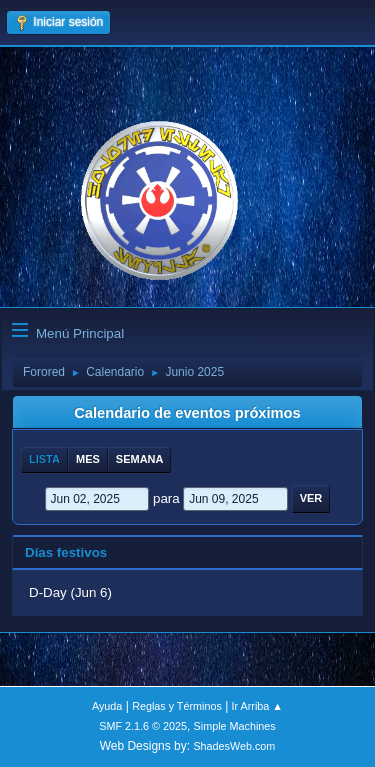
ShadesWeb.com (234, 746)
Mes (88, 459)
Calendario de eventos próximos (187, 413)
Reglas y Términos (177, 706)
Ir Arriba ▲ (257, 706)
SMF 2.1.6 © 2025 (143, 726)
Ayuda (107, 706)
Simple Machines (235, 726)
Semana (140, 459)
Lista (44, 459)
